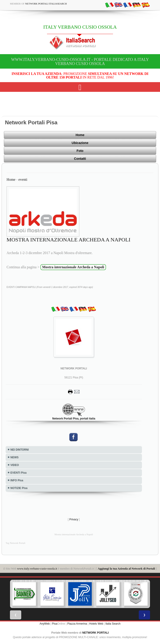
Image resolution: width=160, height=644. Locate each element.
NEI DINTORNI (20, 450)
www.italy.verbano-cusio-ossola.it (37, 569)
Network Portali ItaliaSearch (46, 4)
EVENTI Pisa (18, 473)
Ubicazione (80, 143)
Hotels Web (96, 624)
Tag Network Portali (15, 543)
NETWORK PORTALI (95, 633)
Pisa (55, 624)
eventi (23, 180)
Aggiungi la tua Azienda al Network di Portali (126, 569)
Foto (80, 151)
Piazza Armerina (77, 624)
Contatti (80, 159)
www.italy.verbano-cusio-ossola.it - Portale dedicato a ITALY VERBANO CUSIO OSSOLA (80, 62)
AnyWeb (45, 624)
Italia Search (113, 624)
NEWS (14, 457)
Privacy (74, 519)
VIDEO (15, 465)
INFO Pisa (17, 480)
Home (80, 135)
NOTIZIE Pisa (19, 488)
